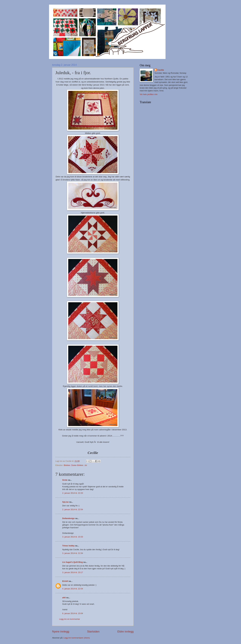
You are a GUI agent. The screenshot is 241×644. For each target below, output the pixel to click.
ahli (64, 598)
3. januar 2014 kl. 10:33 (73, 537)
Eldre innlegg (125, 632)
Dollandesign (68, 518)
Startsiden (93, 632)
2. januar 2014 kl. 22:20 (73, 493)
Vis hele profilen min (149, 94)
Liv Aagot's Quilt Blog (72, 562)
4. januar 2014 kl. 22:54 (73, 589)
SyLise (65, 502)
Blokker (67, 465)
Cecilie (161, 70)
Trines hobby (68, 546)
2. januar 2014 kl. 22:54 (73, 509)
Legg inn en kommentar (70, 619)
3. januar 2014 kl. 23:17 (73, 572)
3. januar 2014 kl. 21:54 (73, 553)
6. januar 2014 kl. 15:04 (73, 613)
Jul (86, 465)
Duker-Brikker (77, 465)
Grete (65, 480)
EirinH (65, 581)
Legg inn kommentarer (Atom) (77, 638)
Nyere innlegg (61, 632)
